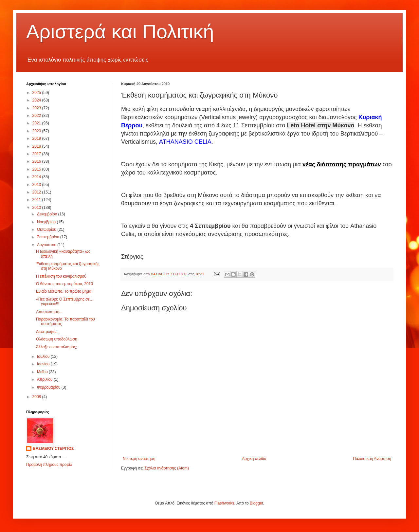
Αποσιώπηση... (49, 312)
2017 (37, 154)
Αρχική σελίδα (254, 459)
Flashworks (224, 503)
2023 (37, 108)
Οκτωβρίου (47, 229)
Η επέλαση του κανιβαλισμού (61, 276)
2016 (37, 161)
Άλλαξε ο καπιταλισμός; (56, 347)
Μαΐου (43, 372)
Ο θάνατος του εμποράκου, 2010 (64, 284)
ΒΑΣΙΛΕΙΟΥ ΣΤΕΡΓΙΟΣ (53, 449)
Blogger (256, 503)
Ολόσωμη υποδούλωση (57, 339)
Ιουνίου (44, 364)
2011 (37, 200)
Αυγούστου (47, 245)
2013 (37, 185)
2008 (37, 397)
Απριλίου (45, 379)
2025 (37, 93)
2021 (37, 123)
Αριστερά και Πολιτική (120, 32)
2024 (37, 100)
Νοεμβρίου (47, 222)
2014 (37, 177)
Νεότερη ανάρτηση (139, 459)
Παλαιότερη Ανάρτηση (372, 459)
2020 (37, 131)
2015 (37, 169)
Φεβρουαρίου (49, 387)
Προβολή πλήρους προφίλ (49, 465)
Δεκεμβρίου (48, 214)
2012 (37, 192)
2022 (37, 116)
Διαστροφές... (48, 332)
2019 (37, 138)
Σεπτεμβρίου (49, 237)
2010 (37, 208)
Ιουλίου (44, 357)
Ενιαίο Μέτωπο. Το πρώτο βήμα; (64, 291)
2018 (37, 146)
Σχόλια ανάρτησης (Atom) (167, 468)
